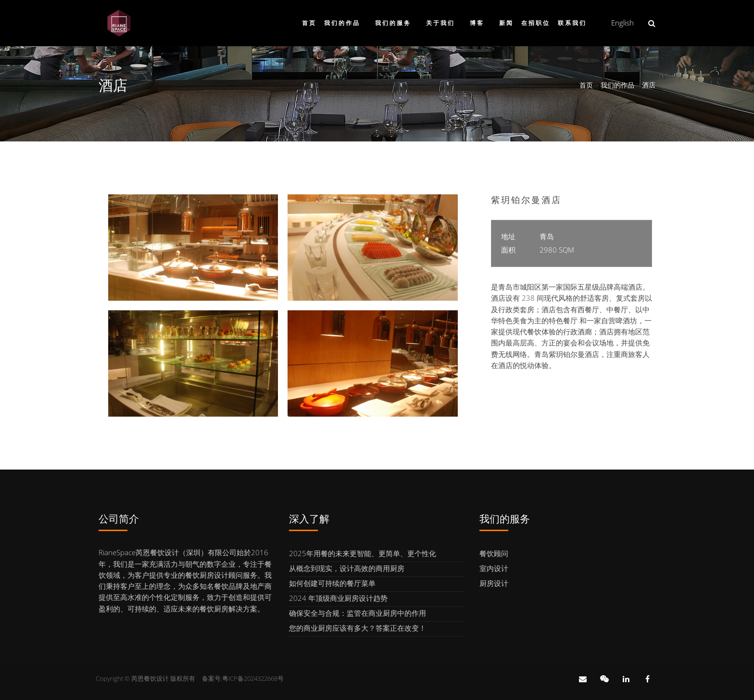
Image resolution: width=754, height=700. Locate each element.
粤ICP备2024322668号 (253, 678)
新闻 (506, 23)
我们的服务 (393, 23)
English (622, 23)
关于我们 (440, 23)
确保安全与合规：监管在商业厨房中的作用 (358, 613)
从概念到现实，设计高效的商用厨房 (347, 568)
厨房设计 (494, 583)
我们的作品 (342, 23)
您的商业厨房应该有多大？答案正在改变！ (358, 628)
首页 (309, 23)
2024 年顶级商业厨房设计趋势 (338, 598)
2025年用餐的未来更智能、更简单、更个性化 (363, 553)
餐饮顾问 (494, 553)
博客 (477, 23)
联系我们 (572, 23)
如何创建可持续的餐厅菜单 (332, 583)
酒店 (649, 85)
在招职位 (536, 23)
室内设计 (494, 568)
